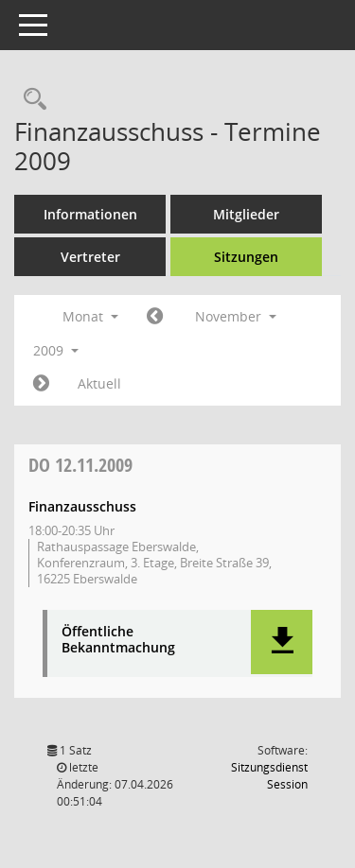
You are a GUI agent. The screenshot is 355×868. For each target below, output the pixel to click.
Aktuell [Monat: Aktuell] (99, 383)
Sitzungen (246, 257)
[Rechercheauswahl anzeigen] (30, 100)
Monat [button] (90, 316)
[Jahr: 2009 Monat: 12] (41, 384)
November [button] (236, 316)
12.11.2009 (80, 465)
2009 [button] (56, 350)
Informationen (90, 214)
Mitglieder (246, 214)
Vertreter (90, 257)
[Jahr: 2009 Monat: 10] (155, 317)
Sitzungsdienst (269, 776)
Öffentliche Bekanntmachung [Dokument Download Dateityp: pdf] (118, 640)
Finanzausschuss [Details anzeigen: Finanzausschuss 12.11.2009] (82, 506)
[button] (282, 642)
